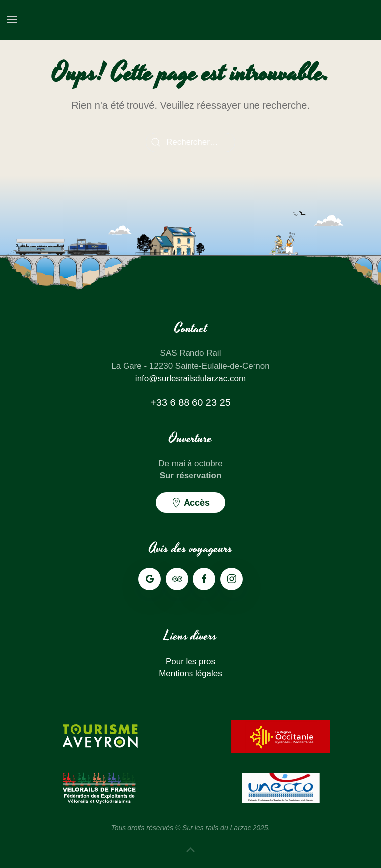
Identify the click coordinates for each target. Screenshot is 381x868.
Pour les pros (190, 661)
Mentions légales (190, 674)
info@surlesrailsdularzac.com (190, 378)
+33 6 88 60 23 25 (190, 402)
